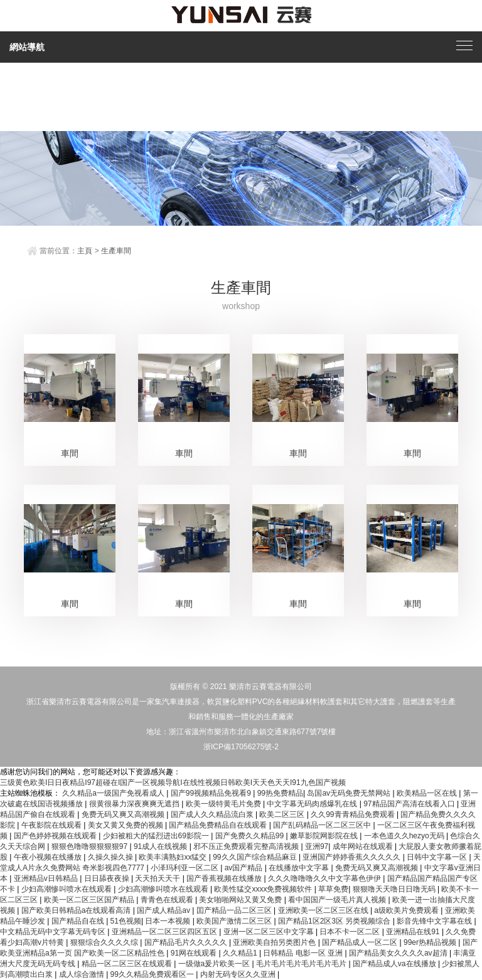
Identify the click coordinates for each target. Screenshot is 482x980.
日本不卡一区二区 (351, 932)
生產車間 (116, 251)
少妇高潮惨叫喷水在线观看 (67, 889)
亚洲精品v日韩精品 (47, 878)
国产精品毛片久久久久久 (187, 942)
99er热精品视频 (431, 942)
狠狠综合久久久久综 (105, 942)
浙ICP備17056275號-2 (241, 747)
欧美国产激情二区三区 (235, 921)
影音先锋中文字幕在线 (435, 921)
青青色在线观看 (168, 900)
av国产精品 (245, 868)
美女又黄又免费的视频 (126, 825)
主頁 (85, 251)
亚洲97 (317, 846)
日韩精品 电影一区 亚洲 (304, 953)
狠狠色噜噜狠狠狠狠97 (91, 846)
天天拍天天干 (158, 878)
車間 (70, 453)
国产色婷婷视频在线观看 (56, 836)
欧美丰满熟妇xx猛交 (174, 857)
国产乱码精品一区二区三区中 (323, 825)
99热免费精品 (280, 793)
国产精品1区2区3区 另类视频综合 (335, 921)
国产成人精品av (164, 910)
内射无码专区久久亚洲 (239, 974)
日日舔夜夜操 (108, 878)
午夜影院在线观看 (52, 825)
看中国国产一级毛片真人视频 (338, 900)
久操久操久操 (111, 857)
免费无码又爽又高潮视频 (124, 814)
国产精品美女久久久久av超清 (399, 953)
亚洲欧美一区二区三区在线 (324, 910)
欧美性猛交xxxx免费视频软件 (264, 889)
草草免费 (333, 889)
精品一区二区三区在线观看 (128, 964)
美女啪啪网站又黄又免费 (241, 900)
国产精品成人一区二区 (361, 942)
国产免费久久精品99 (251, 836)
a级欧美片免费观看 (407, 910)
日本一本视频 (169, 921)
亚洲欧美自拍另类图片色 (275, 942)
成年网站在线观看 (364, 846)
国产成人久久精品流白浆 (213, 814)
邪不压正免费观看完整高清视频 (247, 846)
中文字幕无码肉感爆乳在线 (313, 804)
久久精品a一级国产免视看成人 (114, 793)
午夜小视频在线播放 (49, 857)
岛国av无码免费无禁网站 (350, 793)
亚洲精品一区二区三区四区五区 (165, 932)
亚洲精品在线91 (414, 932)
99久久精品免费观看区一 (153, 974)
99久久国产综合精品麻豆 (256, 857)
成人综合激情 (83, 974)
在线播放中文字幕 (300, 868)
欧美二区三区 (283, 814)
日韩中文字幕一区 (438, 857)
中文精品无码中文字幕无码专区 (54, 932)
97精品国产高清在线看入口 (410, 804)
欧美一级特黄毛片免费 (224, 804)
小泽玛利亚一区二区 (185, 868)
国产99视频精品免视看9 (212, 793)
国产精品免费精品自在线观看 (219, 825)
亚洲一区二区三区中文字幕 (270, 932)
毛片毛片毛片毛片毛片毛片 (302, 964)
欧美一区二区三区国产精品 (90, 900)
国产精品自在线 (79, 921)
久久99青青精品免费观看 (354, 814)
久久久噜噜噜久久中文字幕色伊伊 (325, 878)
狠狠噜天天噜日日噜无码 (395, 889)
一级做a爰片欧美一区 (215, 964)
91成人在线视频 (162, 846)
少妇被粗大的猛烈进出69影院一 (157, 836)
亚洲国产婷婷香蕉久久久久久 (352, 857)
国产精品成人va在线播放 (395, 964)
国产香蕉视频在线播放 (225, 878)
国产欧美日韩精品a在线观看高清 (77, 910)
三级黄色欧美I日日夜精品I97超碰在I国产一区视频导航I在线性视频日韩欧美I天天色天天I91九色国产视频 (173, 782)
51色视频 (126, 921)
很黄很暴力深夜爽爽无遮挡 (135, 804)
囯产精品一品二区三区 (235, 910)
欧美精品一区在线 (428, 793)
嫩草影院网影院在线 (325, 836)
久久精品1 (241, 953)
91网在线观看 (195, 953)
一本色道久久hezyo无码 (405, 836)
